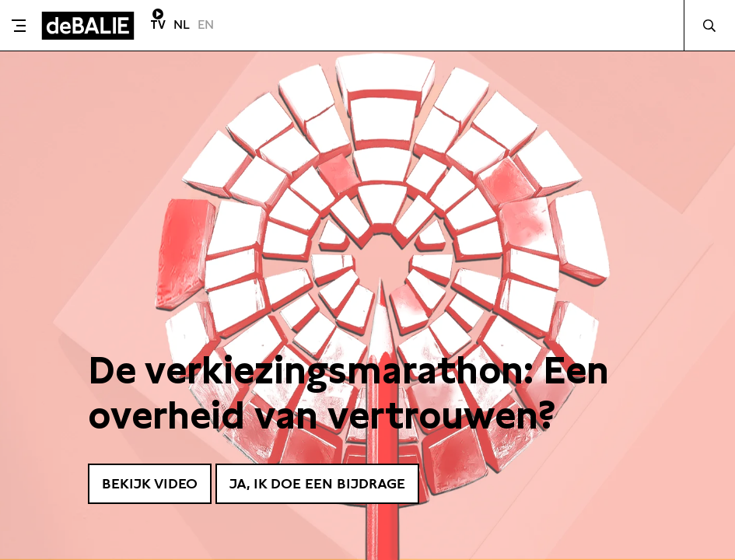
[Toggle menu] (19, 26)
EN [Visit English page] (206, 24)
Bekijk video (150, 483)
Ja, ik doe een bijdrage (317, 483)
